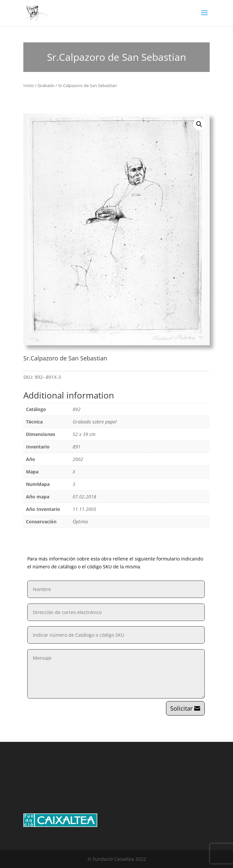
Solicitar (181, 708)
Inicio (29, 85)
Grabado (46, 85)
